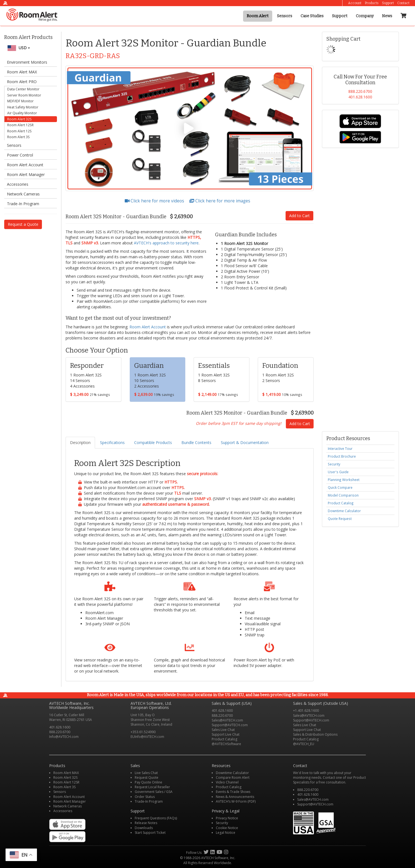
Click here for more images (220, 201)
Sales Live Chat (223, 730)
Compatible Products (153, 442)
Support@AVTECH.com (230, 725)
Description (80, 442)
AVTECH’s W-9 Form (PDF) (236, 801)
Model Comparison (343, 495)
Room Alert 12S (19, 131)
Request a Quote (23, 224)
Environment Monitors (27, 62)
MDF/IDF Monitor (20, 101)
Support (388, 3)
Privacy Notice (227, 818)
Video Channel (227, 782)
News (387, 16)
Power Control (20, 155)
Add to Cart (299, 216)
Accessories (18, 184)
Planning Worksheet (344, 480)
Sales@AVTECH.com (227, 720)
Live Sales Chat (146, 773)
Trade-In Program (23, 204)
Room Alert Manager (26, 174)
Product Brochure (342, 456)
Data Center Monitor (23, 89)
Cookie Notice (227, 828)
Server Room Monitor (24, 95)
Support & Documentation (245, 442)
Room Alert (258, 16)
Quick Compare (340, 487)
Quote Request (340, 519)
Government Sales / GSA (154, 792)
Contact (403, 3)
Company (365, 16)
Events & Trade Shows (233, 792)
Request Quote (147, 778)
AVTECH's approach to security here (166, 243)
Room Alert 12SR (20, 125)
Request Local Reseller (152, 787)
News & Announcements (235, 797)
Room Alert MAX (22, 72)
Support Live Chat (226, 734)
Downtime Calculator (344, 511)
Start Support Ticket (150, 833)
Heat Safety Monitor (23, 107)
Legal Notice (226, 833)
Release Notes (146, 823)
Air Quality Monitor (22, 113)
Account (355, 3)
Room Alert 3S (18, 137)
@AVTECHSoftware (226, 744)
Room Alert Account (25, 165)
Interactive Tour (340, 448)
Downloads (144, 828)
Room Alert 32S (19, 119)
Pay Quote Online (148, 782)
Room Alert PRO (22, 82)
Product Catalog (341, 503)
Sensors (285, 16)
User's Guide (338, 472)
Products (372, 3)
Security (334, 464)
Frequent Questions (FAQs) (156, 818)
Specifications (112, 442)
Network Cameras (23, 194)
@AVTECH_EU (304, 744)
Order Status (145, 797)
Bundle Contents (196, 442)
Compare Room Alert (233, 778)
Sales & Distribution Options (315, 734)
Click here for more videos (155, 201)
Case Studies (312, 16)
